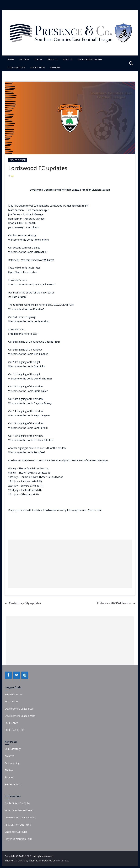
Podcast (9, 777)
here (99, 510)
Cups (66, 59)
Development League (90, 59)
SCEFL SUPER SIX (15, 730)
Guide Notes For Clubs (17, 803)
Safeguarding (12, 763)
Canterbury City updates (23, 603)
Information (38, 67)
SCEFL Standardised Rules (19, 810)
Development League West (20, 716)
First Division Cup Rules (18, 825)
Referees (55, 67)
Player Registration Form (19, 839)
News (51, 59)
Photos (9, 770)
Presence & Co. (13, 784)
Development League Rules (20, 817)
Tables (38, 59)
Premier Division (18, 160)
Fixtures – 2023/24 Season (116, 603)
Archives (9, 756)
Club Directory (16, 67)
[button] (56, 59)
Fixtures (24, 59)
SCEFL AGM (11, 723)
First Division (12, 701)
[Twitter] (17, 675)
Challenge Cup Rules (16, 832)
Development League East (20, 709)
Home (11, 59)
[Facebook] (8, 675)
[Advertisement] (70, 564)
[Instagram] (25, 675)
